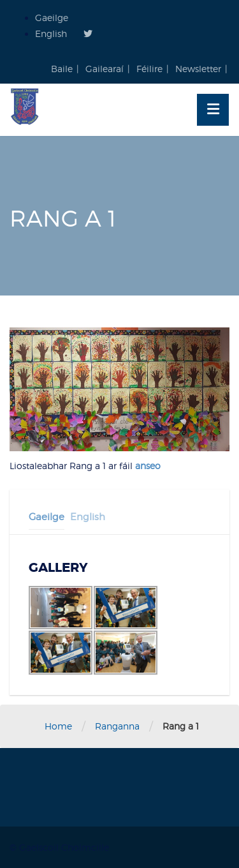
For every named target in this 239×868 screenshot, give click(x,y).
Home (58, 726)
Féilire (149, 69)
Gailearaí (105, 69)
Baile (62, 69)
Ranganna (117, 726)
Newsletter (198, 69)
